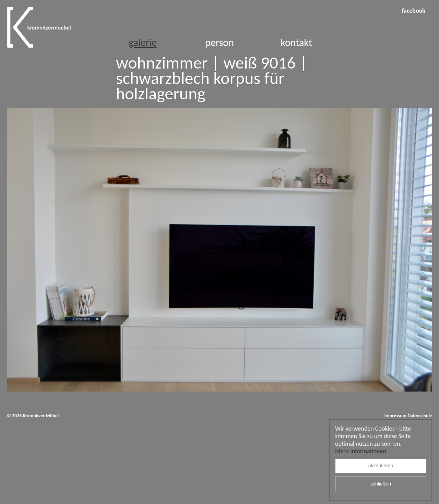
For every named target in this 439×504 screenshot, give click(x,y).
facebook (413, 11)
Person (219, 42)
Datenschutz (420, 416)
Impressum (395, 416)
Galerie (143, 42)
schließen (381, 484)
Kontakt (296, 42)
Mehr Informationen (361, 451)
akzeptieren (381, 466)
